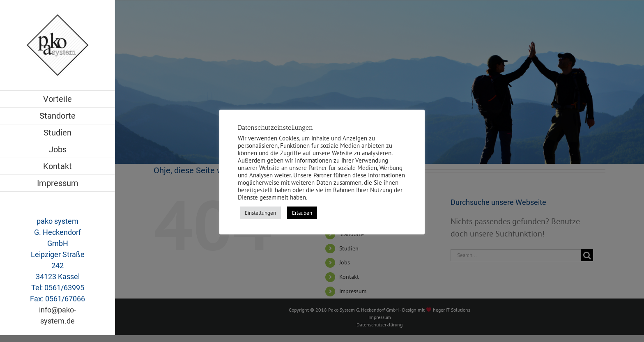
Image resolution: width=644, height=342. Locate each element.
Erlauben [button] (302, 213)
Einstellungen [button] (260, 213)
